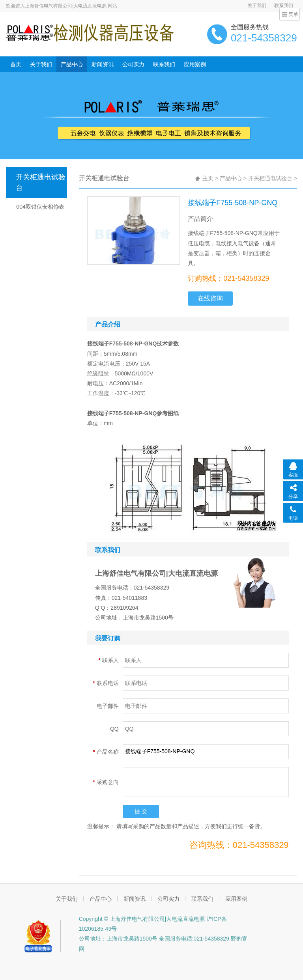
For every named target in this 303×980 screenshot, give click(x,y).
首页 (16, 64)
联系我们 (164, 64)
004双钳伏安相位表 (40, 207)
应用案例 (195, 64)
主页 (208, 178)
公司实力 (133, 64)
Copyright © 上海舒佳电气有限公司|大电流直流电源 (143, 919)
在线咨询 (210, 298)
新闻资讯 (103, 64)
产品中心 (72, 64)
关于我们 (257, 6)
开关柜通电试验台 (41, 182)
